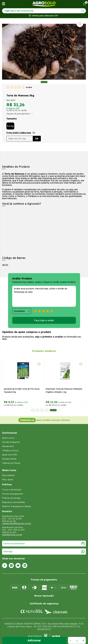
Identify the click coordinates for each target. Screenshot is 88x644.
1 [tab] (44, 82)
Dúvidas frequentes (11, 442)
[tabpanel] (44, 52)
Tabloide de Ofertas (11, 463)
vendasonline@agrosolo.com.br (17, 523)
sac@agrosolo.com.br (12, 535)
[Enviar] (83, 11)
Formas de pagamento (13, 494)
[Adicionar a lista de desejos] (80, 24)
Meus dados (8, 480)
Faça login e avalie (44, 320)
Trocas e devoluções (12, 490)
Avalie (29, 87)
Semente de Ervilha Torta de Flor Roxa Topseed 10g (22, 390)
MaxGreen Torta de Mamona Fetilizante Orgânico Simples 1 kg (64, 390)
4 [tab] (47, 410)
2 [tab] (38, 410)
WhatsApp (44, 552)
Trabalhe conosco (10, 451)
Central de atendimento (44, 544)
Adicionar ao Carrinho (34, 640)
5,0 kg (10, 126)
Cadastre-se (27, 420)
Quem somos (8, 438)
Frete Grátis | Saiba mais (19, 133)
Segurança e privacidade (13, 502)
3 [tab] (42, 410)
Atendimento (8, 446)
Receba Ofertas (9, 459)
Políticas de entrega (11, 498)
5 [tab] (53, 410)
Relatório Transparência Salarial (16, 506)
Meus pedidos (8, 475)
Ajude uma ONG (10, 455)
